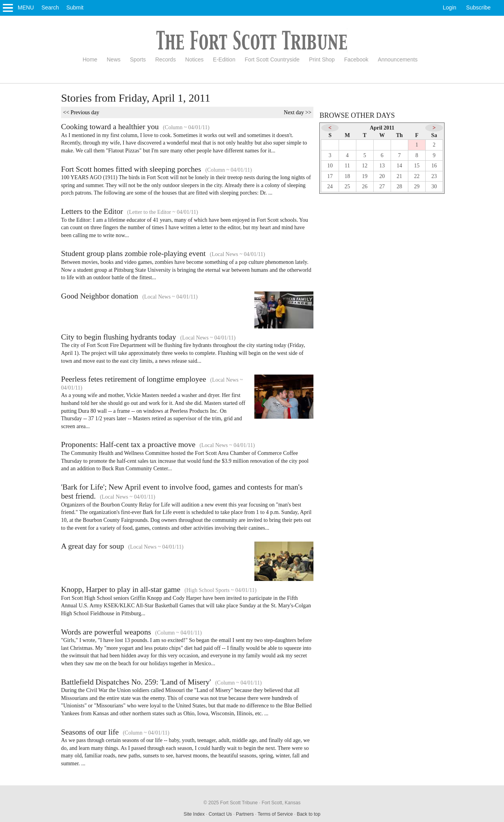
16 (434, 166)
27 (382, 186)
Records (165, 59)
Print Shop (322, 59)
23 (434, 176)
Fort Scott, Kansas (281, 803)
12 (365, 166)
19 (365, 176)
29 (417, 186)
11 (347, 166)
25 (347, 186)
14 (399, 166)
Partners (245, 814)
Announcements (397, 59)
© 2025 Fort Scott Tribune (231, 803)
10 (330, 166)
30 (434, 186)
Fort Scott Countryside (272, 59)
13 (382, 166)
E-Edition (224, 59)
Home (90, 59)
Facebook (356, 59)
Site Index (194, 814)
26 (365, 186)
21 (399, 176)
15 (417, 166)
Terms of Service (275, 814)
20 (382, 176)
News (114, 59)
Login (450, 7)
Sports (138, 59)
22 (417, 176)
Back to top (309, 814)
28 (399, 186)
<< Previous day (81, 112)
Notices (194, 59)
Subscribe (478, 7)
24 (330, 186)
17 (330, 176)
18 (347, 176)
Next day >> (298, 112)
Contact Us (220, 814)
